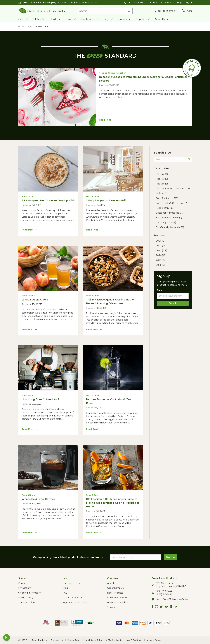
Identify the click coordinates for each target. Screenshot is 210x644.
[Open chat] (7, 637)
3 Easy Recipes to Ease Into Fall (106, 200)
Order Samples (115, 588)
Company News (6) (166, 222)
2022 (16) (161, 246)
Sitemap (112, 607)
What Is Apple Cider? (35, 300)
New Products (115, 593)
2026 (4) (160, 265)
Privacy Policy (74, 640)
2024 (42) (161, 255)
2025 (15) (161, 260)
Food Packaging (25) (167, 198)
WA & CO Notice (135, 640)
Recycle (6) (162, 179)
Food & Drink (42, 26)
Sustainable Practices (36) (170, 213)
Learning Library (71, 583)
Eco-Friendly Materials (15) (170, 227)
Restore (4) (162, 174)
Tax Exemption (26, 602)
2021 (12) (161, 241)
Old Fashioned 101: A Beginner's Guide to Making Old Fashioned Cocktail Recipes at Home (113, 503)
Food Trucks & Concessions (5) (172, 203)
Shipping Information (30, 593)
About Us (169, 3)
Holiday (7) (162, 193)
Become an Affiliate (118, 602)
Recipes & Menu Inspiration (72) (173, 189)
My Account (25, 588)
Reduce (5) (162, 184)
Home (21, 26)
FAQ (65, 593)
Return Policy (26, 598)
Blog (179, 3)
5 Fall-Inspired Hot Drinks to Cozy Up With (48, 200)
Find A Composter (72, 598)
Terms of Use (57, 640)
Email (160, 290)
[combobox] (105, 11)
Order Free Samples (166, 11)
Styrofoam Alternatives (75, 602)
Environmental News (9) (169, 218)
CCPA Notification (115, 640)
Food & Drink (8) (165, 208)
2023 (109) (162, 250)
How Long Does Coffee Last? (40, 399)
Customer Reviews (117, 598)
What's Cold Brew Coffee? (38, 499)
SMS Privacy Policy (93, 640)
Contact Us (156, 3)
